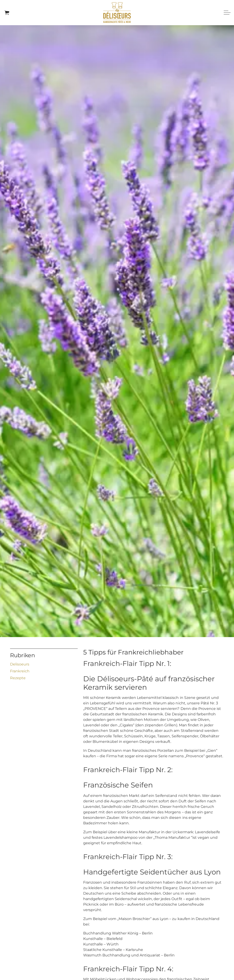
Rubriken (23, 655)
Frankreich (20, 671)
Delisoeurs (20, 664)
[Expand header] (227, 13)
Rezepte (18, 678)
